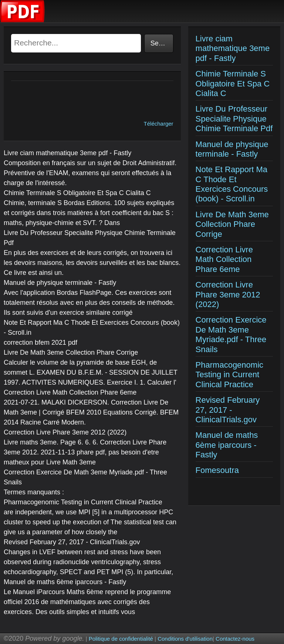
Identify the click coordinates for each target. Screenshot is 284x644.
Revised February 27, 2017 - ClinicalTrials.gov (228, 410)
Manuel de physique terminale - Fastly (232, 149)
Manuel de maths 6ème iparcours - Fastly (227, 445)
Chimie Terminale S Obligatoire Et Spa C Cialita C (233, 84)
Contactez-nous (235, 639)
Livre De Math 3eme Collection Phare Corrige (232, 224)
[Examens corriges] (23, 21)
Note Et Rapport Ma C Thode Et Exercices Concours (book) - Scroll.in (232, 184)
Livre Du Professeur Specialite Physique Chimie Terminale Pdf (234, 119)
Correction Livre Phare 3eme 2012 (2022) (228, 294)
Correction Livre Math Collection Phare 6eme (224, 259)
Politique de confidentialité (121, 639)
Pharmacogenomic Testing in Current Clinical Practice (229, 375)
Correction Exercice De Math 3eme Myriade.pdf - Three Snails (231, 334)
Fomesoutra (217, 470)
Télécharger (159, 124)
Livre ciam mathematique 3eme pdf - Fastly (233, 48)
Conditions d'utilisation (185, 639)
